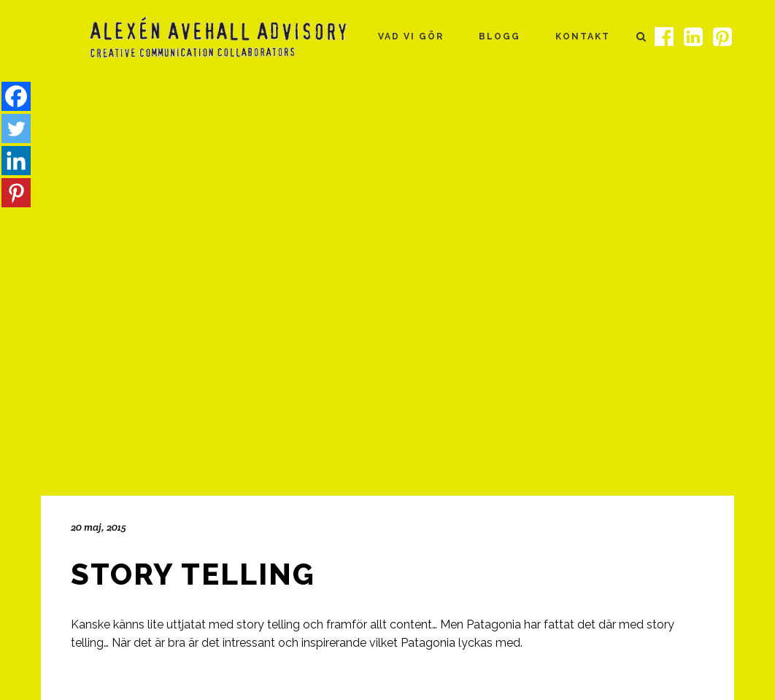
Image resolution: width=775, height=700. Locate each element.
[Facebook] (16, 96)
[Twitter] (16, 128)
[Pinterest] (16, 193)
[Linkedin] (16, 161)
